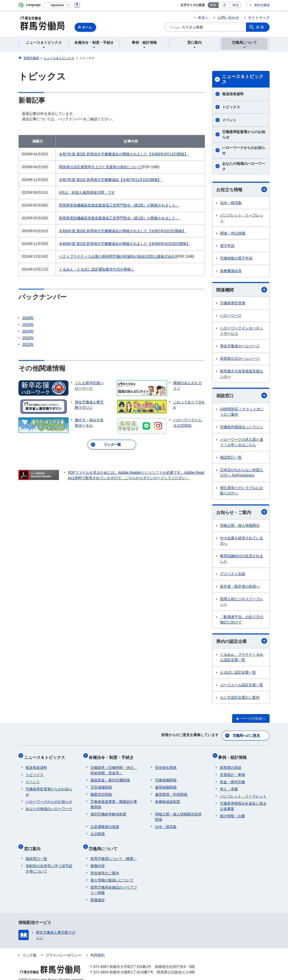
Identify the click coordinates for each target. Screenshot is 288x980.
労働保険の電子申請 (236, 259)
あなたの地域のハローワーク (244, 166)
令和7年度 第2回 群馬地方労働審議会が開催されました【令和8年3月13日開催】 (124, 154)
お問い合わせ (228, 18)
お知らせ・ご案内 (242, 513)
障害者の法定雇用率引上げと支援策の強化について (100, 167)
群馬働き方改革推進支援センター (242, 375)
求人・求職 (229, 786)
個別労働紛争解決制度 (108, 811)
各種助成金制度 (168, 799)
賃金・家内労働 (232, 779)
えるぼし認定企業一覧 (238, 674)
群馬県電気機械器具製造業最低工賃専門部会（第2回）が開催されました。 (119, 205)
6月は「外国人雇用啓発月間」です (87, 192)
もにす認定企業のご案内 (240, 699)
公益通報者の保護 (105, 824)
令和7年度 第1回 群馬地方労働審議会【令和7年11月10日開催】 (110, 180)
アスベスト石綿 (233, 575)
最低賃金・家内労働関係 (110, 777)
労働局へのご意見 (246, 736)
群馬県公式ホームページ (240, 359)
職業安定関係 (101, 791)
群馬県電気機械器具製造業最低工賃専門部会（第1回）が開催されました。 (119, 218)
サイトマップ (259, 18)
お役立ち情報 (242, 190)
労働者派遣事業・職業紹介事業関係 (114, 801)
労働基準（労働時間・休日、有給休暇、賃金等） (114, 767)
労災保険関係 (101, 784)
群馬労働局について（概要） (114, 852)
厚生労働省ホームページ (240, 347)
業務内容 (98, 859)
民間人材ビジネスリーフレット (242, 603)
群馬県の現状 (231, 764)
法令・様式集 (231, 203)
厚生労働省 (262, 5)
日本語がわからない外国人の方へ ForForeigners (242, 473)
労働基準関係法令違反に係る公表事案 (243, 803)
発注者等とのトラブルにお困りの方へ (242, 491)
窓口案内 (34, 844)
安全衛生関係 (166, 764)
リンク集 (29, 949)
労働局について (105, 844)
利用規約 (98, 949)
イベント (229, 120)
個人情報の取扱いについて (112, 874)
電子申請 (227, 246)
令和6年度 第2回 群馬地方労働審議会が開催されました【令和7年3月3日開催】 (122, 231)
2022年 (28, 344)
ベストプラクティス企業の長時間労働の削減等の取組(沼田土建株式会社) (117, 256)
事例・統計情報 (234, 756)
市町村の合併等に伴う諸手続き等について (49, 862)
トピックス (231, 107)
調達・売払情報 (233, 233)
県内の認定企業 (242, 643)
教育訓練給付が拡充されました (242, 560)
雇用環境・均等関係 (171, 791)
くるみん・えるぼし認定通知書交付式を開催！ (97, 269)
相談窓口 (242, 396)
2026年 (28, 318)
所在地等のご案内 (105, 867)
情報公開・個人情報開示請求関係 (178, 814)
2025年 (28, 325)
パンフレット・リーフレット (242, 218)
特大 (236, 5)
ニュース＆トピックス (243, 79)
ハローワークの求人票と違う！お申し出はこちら (242, 443)
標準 (213, 5)
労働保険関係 (166, 777)
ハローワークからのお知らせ (244, 150)
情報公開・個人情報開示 (240, 527)
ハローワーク (231, 316)
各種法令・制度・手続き (113, 756)
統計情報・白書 (232, 813)
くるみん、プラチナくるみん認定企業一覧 (242, 659)
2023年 (28, 338)
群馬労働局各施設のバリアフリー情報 (114, 884)
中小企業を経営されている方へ (242, 542)
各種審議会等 (231, 271)
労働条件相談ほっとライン (242, 428)
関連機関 (242, 290)
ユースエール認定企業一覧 (242, 686)
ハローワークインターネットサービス (242, 332)
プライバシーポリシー (64, 949)
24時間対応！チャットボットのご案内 (242, 412)
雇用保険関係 (166, 784)
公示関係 (98, 831)
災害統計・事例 (232, 772)
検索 (260, 27)
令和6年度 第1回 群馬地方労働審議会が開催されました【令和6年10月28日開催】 (124, 244)
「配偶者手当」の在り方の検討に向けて (242, 621)
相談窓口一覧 (231, 458)
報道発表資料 (233, 94)
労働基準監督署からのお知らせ (244, 134)
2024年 (28, 331)
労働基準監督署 (233, 304)
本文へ (203, 18)
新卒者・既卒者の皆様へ (240, 588)
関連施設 (98, 893)
